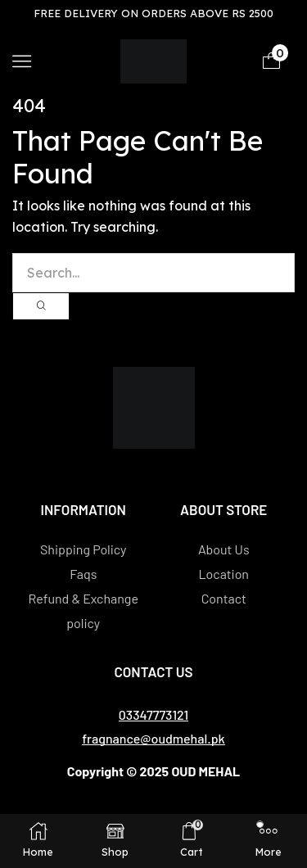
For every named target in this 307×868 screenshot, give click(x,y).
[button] (22, 61)
